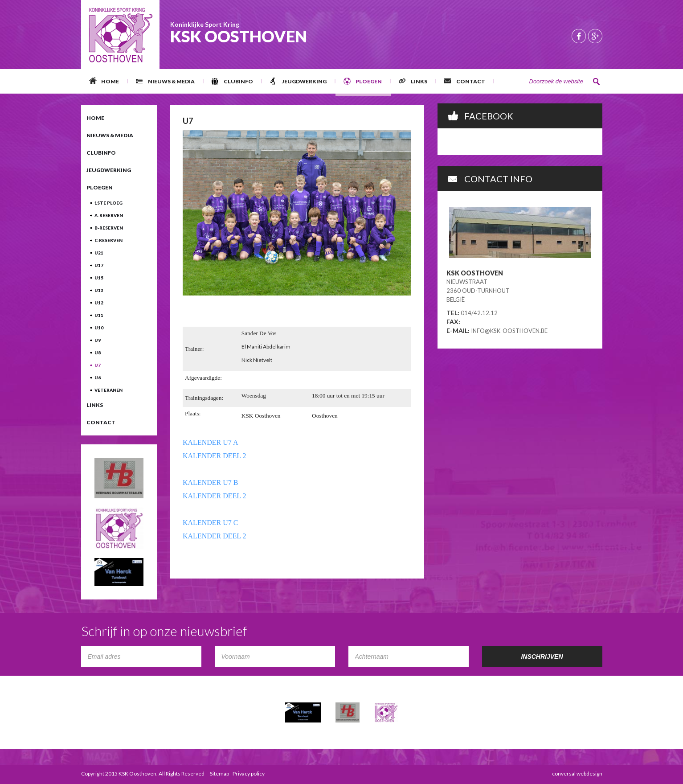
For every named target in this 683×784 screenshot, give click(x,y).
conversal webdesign (577, 774)
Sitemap (219, 774)
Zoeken (597, 82)
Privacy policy (249, 774)
